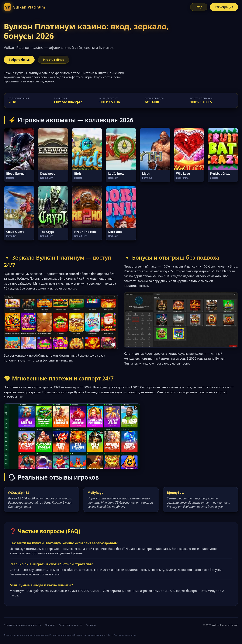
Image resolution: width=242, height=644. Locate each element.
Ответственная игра (71, 625)
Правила (50, 625)
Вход (199, 7)
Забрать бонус (19, 60)
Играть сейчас (53, 60)
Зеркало (91, 625)
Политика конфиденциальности (22, 625)
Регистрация (224, 7)
